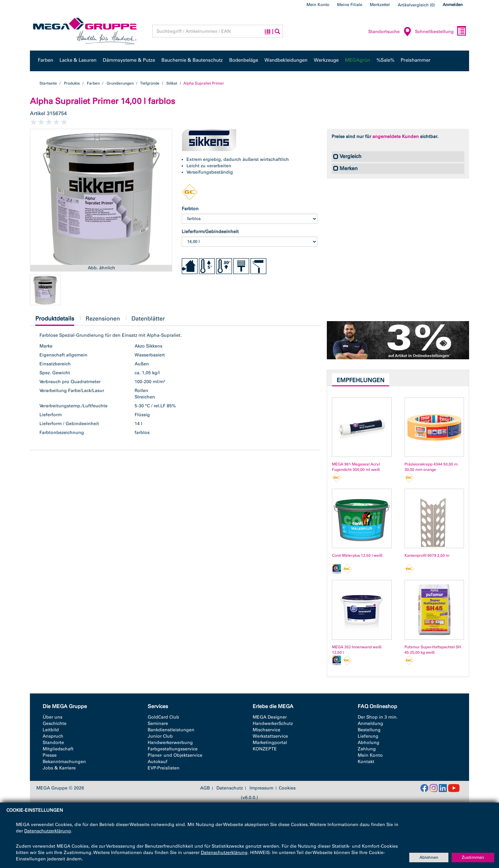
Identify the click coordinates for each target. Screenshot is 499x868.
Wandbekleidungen (286, 60)
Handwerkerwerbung (170, 743)
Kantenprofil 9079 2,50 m (427, 555)
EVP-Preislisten (164, 768)
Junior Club (160, 736)
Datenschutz (230, 788)
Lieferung (368, 736)
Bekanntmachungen (64, 762)
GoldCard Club (163, 717)
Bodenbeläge (244, 60)
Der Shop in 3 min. (378, 717)
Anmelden (453, 5)
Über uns (53, 717)
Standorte (53, 743)
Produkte (72, 83)
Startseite (48, 83)
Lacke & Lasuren (78, 60)
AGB (205, 788)
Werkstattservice (270, 736)
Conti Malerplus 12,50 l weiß (357, 555)
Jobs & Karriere (59, 768)
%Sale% (385, 60)
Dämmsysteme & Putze (129, 60)
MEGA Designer (270, 717)
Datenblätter (148, 319)
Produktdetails (55, 320)
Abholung (369, 743)
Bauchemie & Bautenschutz (192, 60)
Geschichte (55, 723)
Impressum (261, 788)
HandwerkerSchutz (273, 723)
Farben (46, 60)
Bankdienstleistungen (171, 730)
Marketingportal (270, 743)
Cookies (287, 788)
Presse (50, 755)
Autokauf (158, 762)
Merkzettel (380, 5)
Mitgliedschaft (58, 749)
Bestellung (369, 730)
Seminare (158, 723)
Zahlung (367, 749)
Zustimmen (473, 857)
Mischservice (267, 730)
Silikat (172, 83)
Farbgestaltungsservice (173, 749)
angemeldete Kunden (396, 137)
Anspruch (53, 736)
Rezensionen (103, 319)
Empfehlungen (361, 380)
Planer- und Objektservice (175, 755)
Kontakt (366, 762)
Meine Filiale (350, 5)
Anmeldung (370, 723)
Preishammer (416, 60)
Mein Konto (318, 5)
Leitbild (51, 730)
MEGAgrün (358, 60)
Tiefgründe (150, 83)
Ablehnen (429, 857)
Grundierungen (120, 83)
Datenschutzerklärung (48, 831)
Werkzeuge (326, 60)
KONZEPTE (265, 749)
